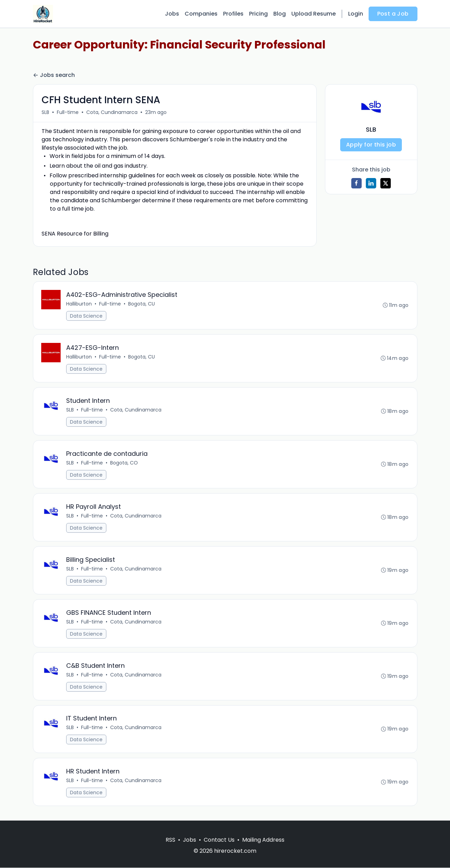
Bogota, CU (142, 304)
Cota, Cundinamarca (112, 112)
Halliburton (79, 304)
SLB (45, 112)
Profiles (233, 14)
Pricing (258, 14)
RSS (170, 840)
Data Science (87, 316)
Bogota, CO (124, 463)
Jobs (172, 14)
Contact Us (219, 840)
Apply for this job (371, 145)
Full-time (68, 112)
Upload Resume (314, 14)
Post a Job (393, 14)
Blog (280, 14)
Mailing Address (263, 840)
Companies (201, 14)
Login (356, 14)
